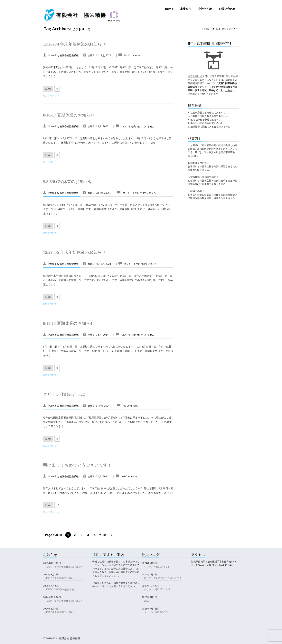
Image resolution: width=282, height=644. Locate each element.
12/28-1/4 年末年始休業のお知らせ (75, 44)
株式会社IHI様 (195, 76)
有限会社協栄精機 (69, 55)
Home (169, 9)
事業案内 (186, 9)
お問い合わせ (227, 9)
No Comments (132, 55)
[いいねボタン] (48, 89)
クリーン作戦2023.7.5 (156, 612)
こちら (229, 90)
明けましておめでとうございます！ (77, 465)
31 (105, 535)
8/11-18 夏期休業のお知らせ (69, 323)
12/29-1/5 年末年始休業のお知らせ (75, 252)
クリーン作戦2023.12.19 (157, 589)
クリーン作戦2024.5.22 (64, 394)
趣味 (146, 601)
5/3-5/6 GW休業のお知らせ (68, 182)
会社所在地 (205, 9)
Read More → (51, 96)
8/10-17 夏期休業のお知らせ (69, 115)
